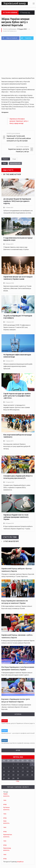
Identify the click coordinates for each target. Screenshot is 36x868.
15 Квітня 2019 (10, 362)
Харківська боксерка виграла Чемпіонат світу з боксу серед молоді (19, 122)
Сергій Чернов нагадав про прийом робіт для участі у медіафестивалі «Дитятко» (17, 397)
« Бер (17, 782)
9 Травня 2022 (9, 403)
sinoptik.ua (20, 862)
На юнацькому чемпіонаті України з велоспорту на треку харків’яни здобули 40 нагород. (17, 447)
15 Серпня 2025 (10, 483)
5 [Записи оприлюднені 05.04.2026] (32, 765)
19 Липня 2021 (9, 208)
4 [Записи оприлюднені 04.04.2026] (27, 765)
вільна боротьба (15, 164)
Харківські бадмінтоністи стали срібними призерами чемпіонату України (16, 518)
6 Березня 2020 (10, 284)
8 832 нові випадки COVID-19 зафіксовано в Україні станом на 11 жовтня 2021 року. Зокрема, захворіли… (17, 328)
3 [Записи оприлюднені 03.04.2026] (23, 765)
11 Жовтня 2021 (10, 323)
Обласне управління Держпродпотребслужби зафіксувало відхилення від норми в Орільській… (18, 367)
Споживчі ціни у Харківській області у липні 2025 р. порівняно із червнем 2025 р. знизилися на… (17, 488)
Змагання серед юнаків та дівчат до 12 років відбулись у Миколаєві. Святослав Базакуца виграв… (17, 289)
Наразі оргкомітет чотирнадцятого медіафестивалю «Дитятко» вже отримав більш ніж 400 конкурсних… (17, 408)
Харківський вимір (15, 4)
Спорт (14, 160)
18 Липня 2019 (9, 245)
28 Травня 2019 (10, 524)
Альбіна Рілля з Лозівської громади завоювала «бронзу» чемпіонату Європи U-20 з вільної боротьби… (16, 708)
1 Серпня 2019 (9, 442)
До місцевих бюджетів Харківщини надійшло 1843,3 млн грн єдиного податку (17, 202)
